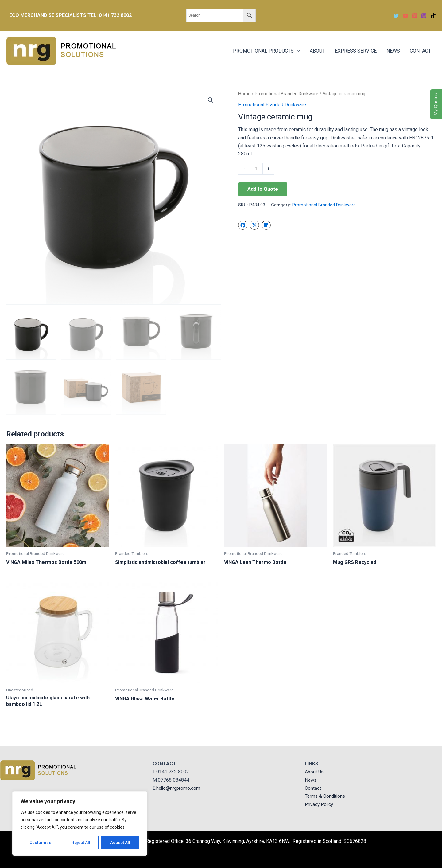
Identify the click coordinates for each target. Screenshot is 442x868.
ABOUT (317, 51)
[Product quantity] (256, 169)
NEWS (393, 51)
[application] (297, 51)
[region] (80, 823)
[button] (211, 100)
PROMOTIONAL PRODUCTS (266, 51)
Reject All (81, 843)
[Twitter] (396, 16)
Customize (40, 843)
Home (244, 94)
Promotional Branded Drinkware (287, 94)
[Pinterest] (415, 16)
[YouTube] (405, 16)
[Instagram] (424, 16)
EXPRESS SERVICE (356, 51)
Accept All (120, 843)
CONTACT (420, 51)
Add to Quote (263, 189)
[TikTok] (433, 16)
